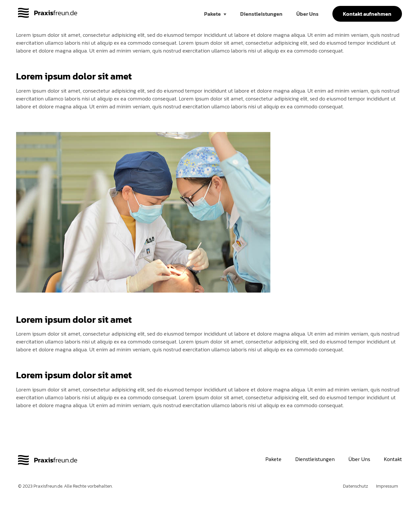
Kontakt (393, 459)
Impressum (387, 486)
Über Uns (307, 14)
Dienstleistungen (261, 14)
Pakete (212, 14)
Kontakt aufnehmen (367, 14)
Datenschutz (356, 486)
